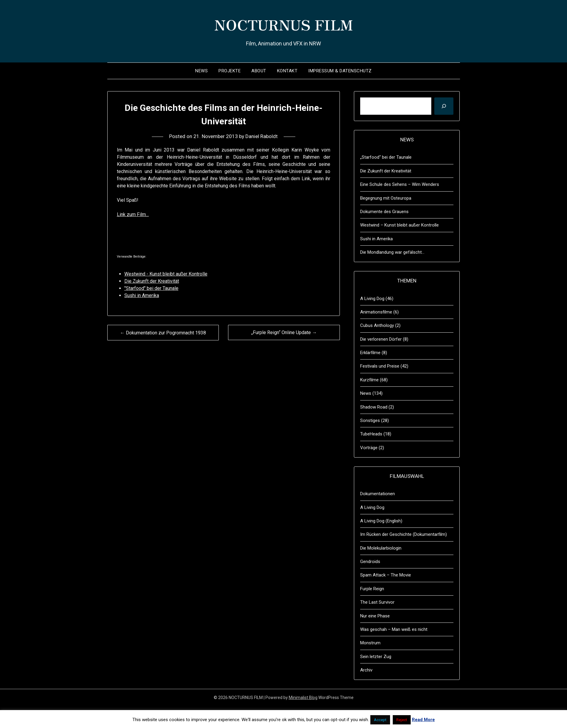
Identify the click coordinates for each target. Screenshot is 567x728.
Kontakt (287, 71)
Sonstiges (370, 420)
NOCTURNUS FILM (283, 24)
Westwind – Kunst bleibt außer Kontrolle (399, 225)
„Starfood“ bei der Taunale (386, 157)
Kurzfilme (369, 380)
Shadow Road (374, 407)
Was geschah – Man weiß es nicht (394, 629)
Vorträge (369, 448)
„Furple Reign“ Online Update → (284, 332)
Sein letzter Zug (376, 657)
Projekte (230, 71)
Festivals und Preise (380, 366)
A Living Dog (372, 299)
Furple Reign (372, 589)
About (259, 71)
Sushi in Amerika (376, 239)
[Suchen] (444, 106)
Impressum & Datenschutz (340, 71)
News (201, 71)
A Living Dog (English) (381, 521)
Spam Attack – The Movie (386, 575)
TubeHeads (371, 434)
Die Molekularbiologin (381, 548)
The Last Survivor (377, 602)
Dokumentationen (378, 494)
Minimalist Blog (303, 698)
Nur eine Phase (375, 616)
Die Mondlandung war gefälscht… (392, 252)
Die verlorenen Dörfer (381, 339)
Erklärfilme (370, 353)
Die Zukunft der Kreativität (386, 171)
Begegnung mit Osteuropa (386, 198)
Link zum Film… (133, 214)
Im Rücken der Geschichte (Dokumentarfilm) (404, 534)
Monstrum (370, 643)
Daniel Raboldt (262, 136)
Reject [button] (402, 720)
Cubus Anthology (377, 325)
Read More (423, 720)
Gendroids (370, 562)
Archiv (366, 670)
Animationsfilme (376, 312)
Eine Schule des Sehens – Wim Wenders (400, 184)
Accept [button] (380, 720)
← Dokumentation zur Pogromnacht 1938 (163, 333)
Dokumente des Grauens (384, 212)
